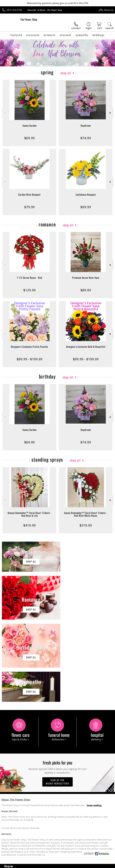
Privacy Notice (67, 865)
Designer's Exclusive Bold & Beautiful (86, 347)
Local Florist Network (87, 865)
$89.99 (86, 290)
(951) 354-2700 (14, 10)
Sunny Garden (30, 126)
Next (111, 113)
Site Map (104, 865)
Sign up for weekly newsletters (57, 700)
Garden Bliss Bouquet (29, 195)
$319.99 (86, 525)
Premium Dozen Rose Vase (86, 278)
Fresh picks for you (58, 685)
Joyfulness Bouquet (86, 195)
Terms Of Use (51, 865)
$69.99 (29, 138)
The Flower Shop (29, 19)
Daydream (86, 126)
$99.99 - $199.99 (30, 359)
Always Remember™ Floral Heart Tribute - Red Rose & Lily (30, 514)
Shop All (66, 73)
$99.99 (86, 207)
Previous (4, 113)
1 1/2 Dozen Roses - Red (29, 278)
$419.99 (29, 525)
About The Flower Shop (16, 717)
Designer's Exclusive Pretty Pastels (29, 347)
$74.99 (86, 138)
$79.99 (29, 207)
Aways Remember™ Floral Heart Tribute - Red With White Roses (86, 514)
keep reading (94, 723)
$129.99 (29, 290)
